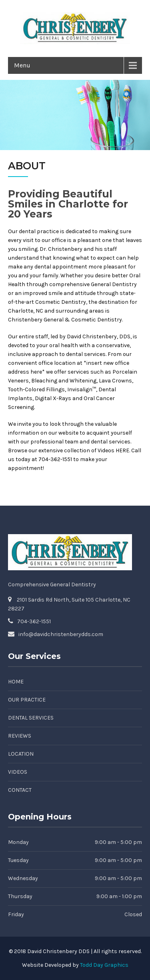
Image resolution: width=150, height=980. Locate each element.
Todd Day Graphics (104, 965)
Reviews (20, 736)
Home (16, 682)
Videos (18, 772)
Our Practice (27, 700)
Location (21, 754)
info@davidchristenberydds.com (61, 634)
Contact (20, 790)
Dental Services (31, 718)
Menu (22, 65)
